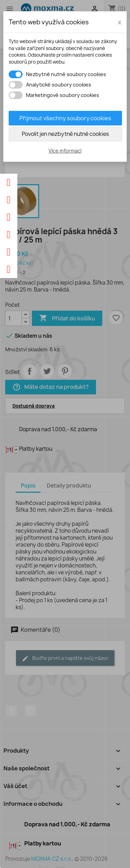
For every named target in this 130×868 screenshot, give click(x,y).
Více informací (65, 151)
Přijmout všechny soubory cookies (65, 118)
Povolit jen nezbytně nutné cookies (65, 134)
